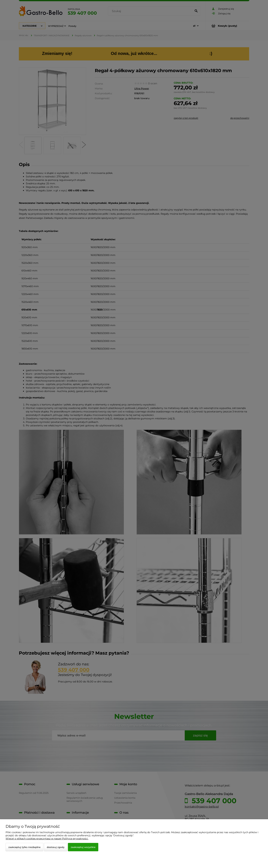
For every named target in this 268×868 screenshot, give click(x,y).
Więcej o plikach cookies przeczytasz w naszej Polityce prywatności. (47, 839)
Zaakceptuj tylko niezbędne (24, 847)
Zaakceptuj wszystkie (83, 847)
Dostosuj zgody (56, 847)
